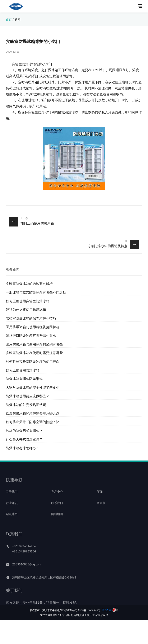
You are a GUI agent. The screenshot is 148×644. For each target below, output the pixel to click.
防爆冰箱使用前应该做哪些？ (28, 396)
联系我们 (57, 507)
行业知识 (12, 507)
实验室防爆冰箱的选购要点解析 (29, 284)
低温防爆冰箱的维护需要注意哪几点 (33, 413)
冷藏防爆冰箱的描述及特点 (107, 246)
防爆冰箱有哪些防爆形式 (24, 379)
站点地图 (12, 519)
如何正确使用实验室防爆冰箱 (28, 301)
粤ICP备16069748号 (89, 610)
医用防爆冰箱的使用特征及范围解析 (33, 327)
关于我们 (12, 496)
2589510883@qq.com (27, 569)
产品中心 (57, 496)
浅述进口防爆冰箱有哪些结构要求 (31, 335)
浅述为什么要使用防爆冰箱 (26, 309)
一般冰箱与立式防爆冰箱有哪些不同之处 (36, 292)
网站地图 (57, 519)
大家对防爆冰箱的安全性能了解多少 (33, 387)
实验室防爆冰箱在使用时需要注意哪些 (34, 353)
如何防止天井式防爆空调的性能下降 (33, 422)
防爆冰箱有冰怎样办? (22, 448)
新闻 (18, 19)
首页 (9, 19)
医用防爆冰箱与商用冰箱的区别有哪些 (34, 344)
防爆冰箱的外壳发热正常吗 (26, 405)
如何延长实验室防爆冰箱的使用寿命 (33, 361)
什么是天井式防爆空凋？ (24, 439)
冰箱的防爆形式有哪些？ (24, 431)
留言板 (101, 507)
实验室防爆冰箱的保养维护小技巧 (31, 318)
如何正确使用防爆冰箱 (37, 223)
